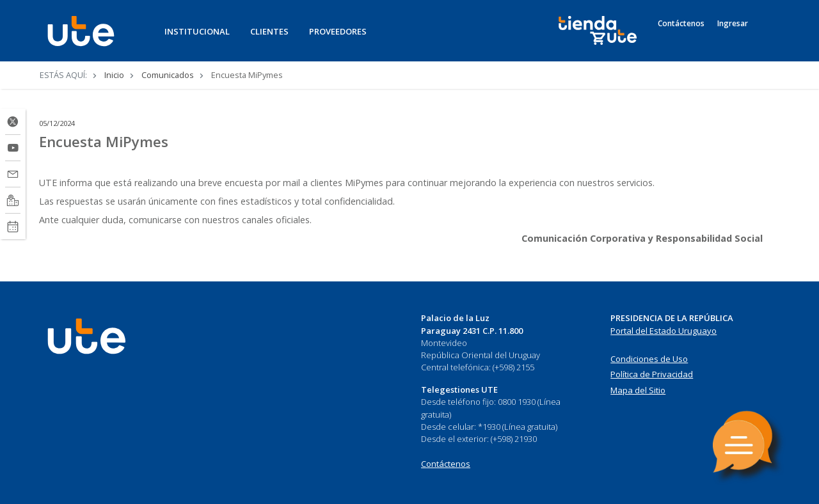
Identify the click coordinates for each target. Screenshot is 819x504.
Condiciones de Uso (649, 359)
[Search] (768, 38)
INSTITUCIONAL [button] (197, 31)
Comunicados (168, 75)
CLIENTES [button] (269, 31)
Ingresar (733, 24)
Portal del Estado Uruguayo (664, 331)
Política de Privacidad (652, 374)
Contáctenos (681, 24)
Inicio (114, 75)
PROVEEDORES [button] (338, 31)
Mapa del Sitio (638, 390)
